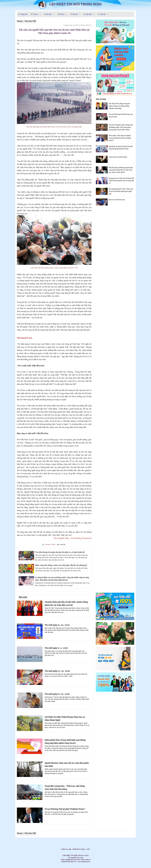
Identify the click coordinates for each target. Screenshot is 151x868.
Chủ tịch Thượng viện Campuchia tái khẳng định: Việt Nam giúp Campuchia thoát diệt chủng (121, 127)
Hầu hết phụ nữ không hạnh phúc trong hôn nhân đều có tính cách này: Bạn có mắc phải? (121, 170)
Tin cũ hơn (101, 99)
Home (20, 21)
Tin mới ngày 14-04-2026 (57, 625)
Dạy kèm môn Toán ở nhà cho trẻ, (83, 843)
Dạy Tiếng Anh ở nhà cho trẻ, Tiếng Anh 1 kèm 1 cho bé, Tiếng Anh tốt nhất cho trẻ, (70, 843)
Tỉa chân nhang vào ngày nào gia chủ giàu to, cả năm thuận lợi (60, 552)
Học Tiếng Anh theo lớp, (75, 843)
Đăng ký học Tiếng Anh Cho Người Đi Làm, (81, 843)
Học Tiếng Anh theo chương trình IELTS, (76, 843)
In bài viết (62, 544)
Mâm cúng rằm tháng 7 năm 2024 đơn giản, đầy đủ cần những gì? (61, 565)
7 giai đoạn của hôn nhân (118, 157)
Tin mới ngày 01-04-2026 (57, 694)
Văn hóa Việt (30, 21)
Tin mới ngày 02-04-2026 (57, 671)
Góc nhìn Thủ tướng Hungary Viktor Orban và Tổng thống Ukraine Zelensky (119, 106)
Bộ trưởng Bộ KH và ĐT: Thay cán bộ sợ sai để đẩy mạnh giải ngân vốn (121, 191)
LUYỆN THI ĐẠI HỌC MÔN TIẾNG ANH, (79, 843)
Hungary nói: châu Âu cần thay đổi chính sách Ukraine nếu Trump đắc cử (121, 181)
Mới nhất (23, 597)
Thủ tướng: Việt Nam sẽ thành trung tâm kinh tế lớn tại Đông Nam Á (120, 138)
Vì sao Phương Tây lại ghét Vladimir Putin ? (65, 809)
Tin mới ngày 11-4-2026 (56, 648)
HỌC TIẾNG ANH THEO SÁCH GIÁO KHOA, (73, 843)
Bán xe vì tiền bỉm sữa (117, 200)
